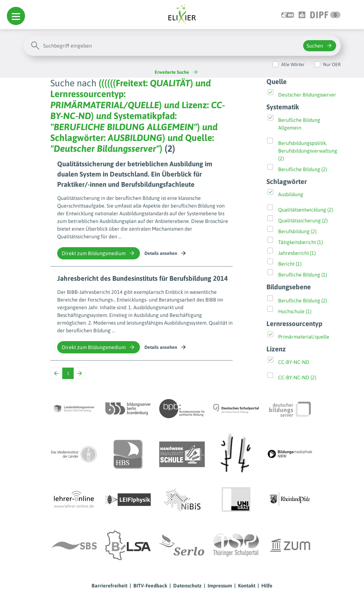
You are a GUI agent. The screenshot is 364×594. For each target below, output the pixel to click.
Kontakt (247, 586)
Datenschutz (187, 586)
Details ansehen (166, 253)
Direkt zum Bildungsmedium (99, 253)
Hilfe (267, 586)
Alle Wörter (293, 64)
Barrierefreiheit (109, 586)
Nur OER (332, 64)
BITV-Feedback (150, 586)
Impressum (220, 586)
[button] (16, 16)
